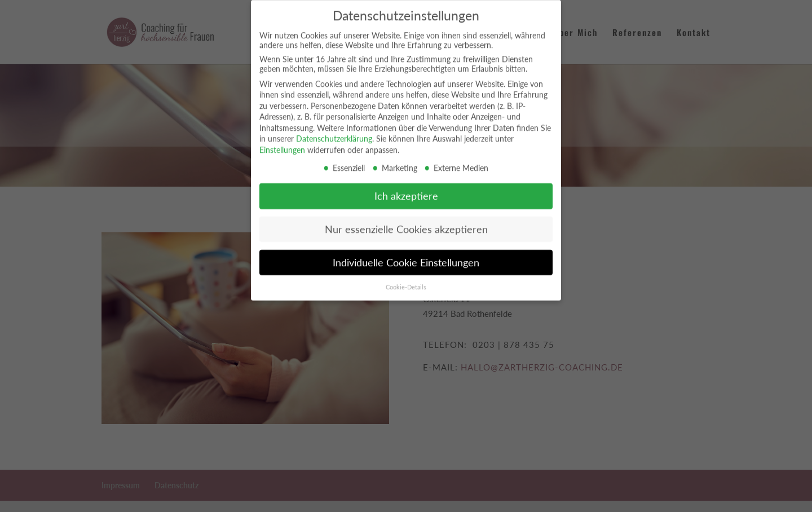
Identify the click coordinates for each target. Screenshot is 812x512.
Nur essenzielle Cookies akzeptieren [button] (406, 224)
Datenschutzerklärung (334, 134)
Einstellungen (282, 145)
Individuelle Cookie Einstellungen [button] (406, 257)
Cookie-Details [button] (406, 282)
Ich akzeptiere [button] (406, 191)
